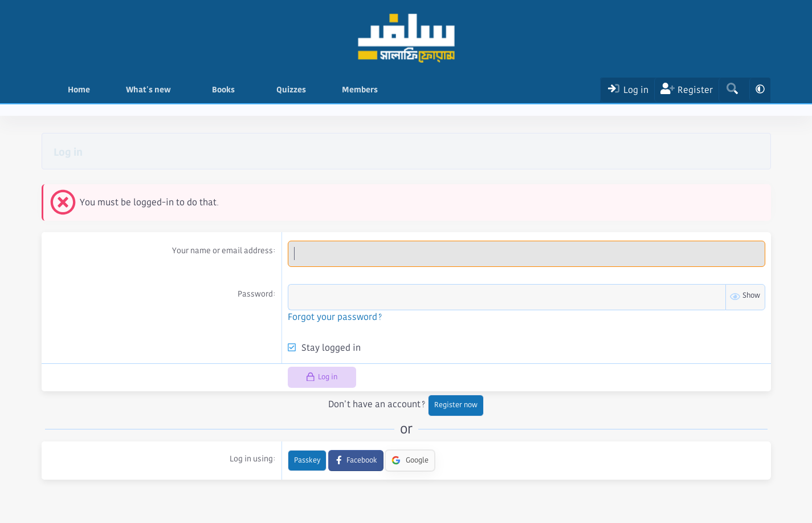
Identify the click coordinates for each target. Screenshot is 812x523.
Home (79, 90)
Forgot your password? (335, 317)
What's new (148, 90)
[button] (179, 90)
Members (360, 90)
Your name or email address (223, 250)
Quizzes (291, 90)
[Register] (686, 90)
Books (223, 90)
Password (255, 294)
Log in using (251, 459)
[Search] (732, 90)
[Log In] (627, 90)
